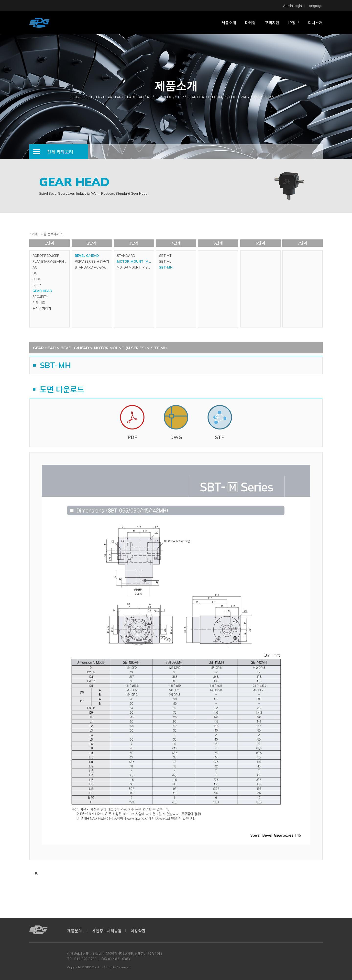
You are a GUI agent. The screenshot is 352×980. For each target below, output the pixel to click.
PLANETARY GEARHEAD (51, 261)
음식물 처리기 (42, 308)
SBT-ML (165, 261)
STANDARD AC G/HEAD (93, 267)
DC (35, 273)
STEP (37, 285)
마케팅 (250, 23)
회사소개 (315, 23)
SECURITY (40, 297)
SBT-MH (166, 267)
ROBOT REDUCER (46, 256)
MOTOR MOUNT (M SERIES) (135, 261)
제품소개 (229, 23)
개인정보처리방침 (107, 931)
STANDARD (126, 256)
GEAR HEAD (42, 291)
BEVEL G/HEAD (87, 256)
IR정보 (294, 23)
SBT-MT (165, 256)
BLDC (37, 279)
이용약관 (138, 931)
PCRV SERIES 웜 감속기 (92, 261)
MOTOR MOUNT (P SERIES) (135, 267)
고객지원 (272, 23)
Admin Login (292, 6)
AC (35, 267)
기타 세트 (39, 303)
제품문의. (75, 931)
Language (315, 6)
